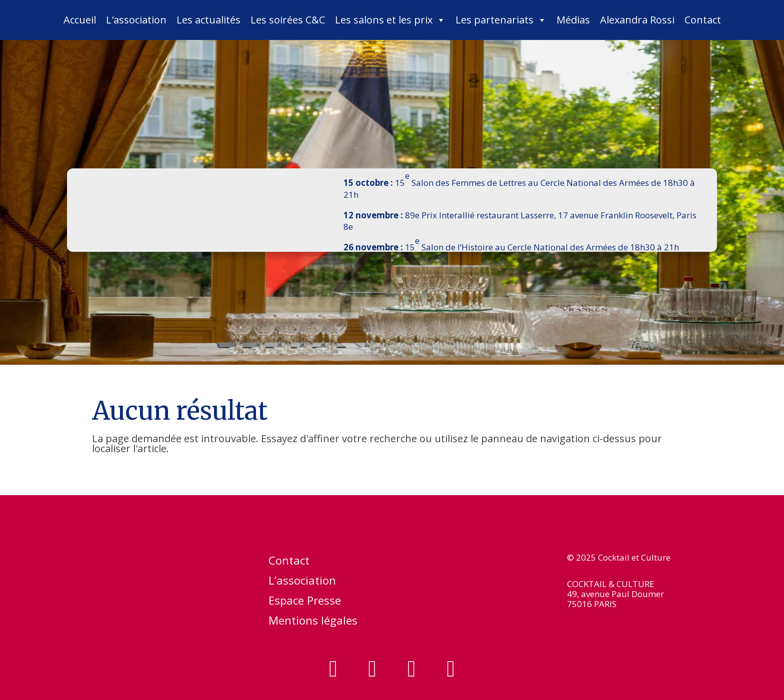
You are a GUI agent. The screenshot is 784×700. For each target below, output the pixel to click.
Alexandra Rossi (637, 20)
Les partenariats (501, 20)
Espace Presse (305, 602)
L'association (136, 20)
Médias (573, 20)
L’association (302, 582)
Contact (703, 20)
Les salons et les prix (390, 20)
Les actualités (208, 20)
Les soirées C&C (288, 20)
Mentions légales (313, 622)
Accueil (80, 20)
